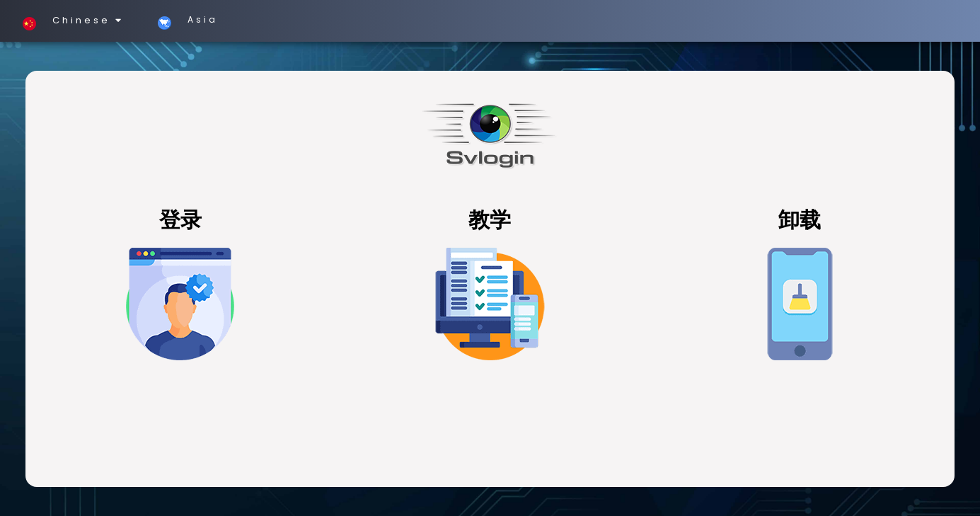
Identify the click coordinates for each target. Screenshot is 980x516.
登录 (180, 220)
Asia (182, 19)
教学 (490, 220)
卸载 (800, 220)
